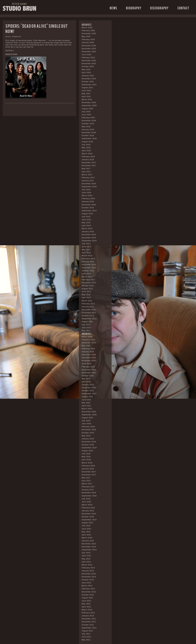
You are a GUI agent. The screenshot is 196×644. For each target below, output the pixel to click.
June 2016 (86, 193)
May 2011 (86, 331)
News (113, 8)
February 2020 (88, 118)
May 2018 (86, 148)
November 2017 (89, 166)
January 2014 (88, 262)
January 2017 (88, 181)
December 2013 (89, 265)
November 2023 (89, 52)
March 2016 (87, 196)
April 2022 (86, 72)
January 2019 (88, 130)
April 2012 (86, 298)
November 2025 (89, 33)
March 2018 (87, 154)
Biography (134, 8)
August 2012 (87, 289)
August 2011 (87, 322)
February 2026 (88, 30)
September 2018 (89, 138)
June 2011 (86, 328)
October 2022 (88, 66)
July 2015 (86, 217)
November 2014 (89, 238)
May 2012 (86, 295)
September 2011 (89, 319)
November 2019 (89, 121)
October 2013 (88, 271)
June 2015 (86, 220)
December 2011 (89, 310)
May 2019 (86, 127)
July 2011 (86, 325)
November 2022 (89, 64)
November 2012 (89, 283)
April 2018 (86, 151)
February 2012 (88, 304)
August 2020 (87, 109)
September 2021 (89, 85)
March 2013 (87, 277)
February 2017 (88, 178)
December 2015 (89, 205)
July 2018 (86, 145)
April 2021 (86, 97)
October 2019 (88, 124)
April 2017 (86, 172)
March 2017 (87, 175)
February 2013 (88, 280)
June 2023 (86, 55)
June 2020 (86, 115)
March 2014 (87, 256)
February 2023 (88, 58)
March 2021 (87, 100)
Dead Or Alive (11, 54)
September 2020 (89, 105)
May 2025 (86, 36)
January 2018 (88, 160)
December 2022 (89, 61)
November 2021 (89, 79)
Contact (183, 8)
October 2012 (88, 286)
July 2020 (86, 112)
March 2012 (87, 301)
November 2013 (89, 268)
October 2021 (88, 82)
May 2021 (86, 94)
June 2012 (86, 292)
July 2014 (86, 244)
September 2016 (89, 187)
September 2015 (89, 211)
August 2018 (87, 142)
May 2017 (86, 169)
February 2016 (88, 199)
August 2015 (87, 214)
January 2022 (88, 76)
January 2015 (88, 232)
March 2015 (87, 229)
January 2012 (88, 307)
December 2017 (89, 163)
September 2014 (89, 241)
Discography (159, 8)
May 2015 (86, 223)
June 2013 (86, 274)
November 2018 (89, 133)
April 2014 (86, 253)
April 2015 (86, 226)
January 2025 (88, 42)
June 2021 (86, 91)
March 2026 (87, 28)
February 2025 (88, 39)
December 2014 (89, 235)
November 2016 (89, 184)
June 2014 (86, 247)
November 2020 (89, 102)
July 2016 (86, 190)
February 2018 (88, 157)
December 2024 (89, 46)
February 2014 (88, 259)
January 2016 (88, 202)
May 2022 (86, 69)
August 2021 (87, 88)
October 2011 (88, 316)
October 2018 (88, 135)
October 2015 (88, 208)
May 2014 (86, 250)
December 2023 (89, 49)
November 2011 (89, 313)
